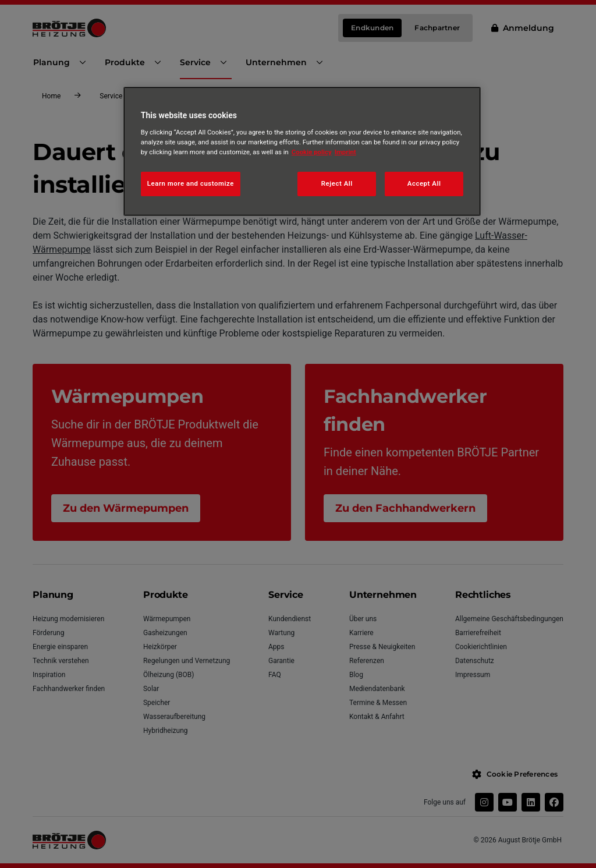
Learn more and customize (191, 183)
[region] (302, 151)
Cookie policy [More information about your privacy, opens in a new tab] (312, 152)
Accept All (424, 183)
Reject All (337, 183)
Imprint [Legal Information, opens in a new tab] (345, 152)
